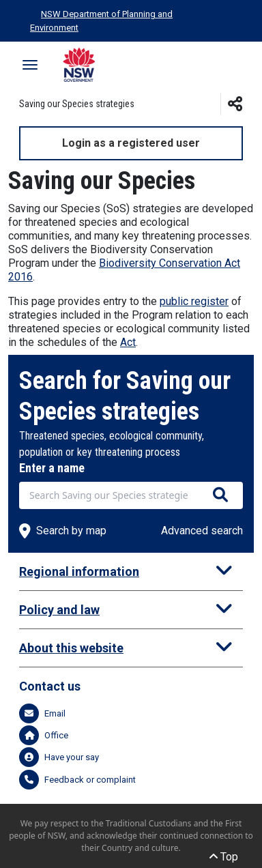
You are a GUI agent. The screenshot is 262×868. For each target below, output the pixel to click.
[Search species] (220, 495)
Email (42, 713)
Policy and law (59, 610)
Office (44, 735)
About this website (71, 648)
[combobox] (131, 495)
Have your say (59, 757)
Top (224, 857)
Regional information (79, 572)
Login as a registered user (131, 143)
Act (128, 342)
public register (194, 301)
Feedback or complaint (77, 780)
